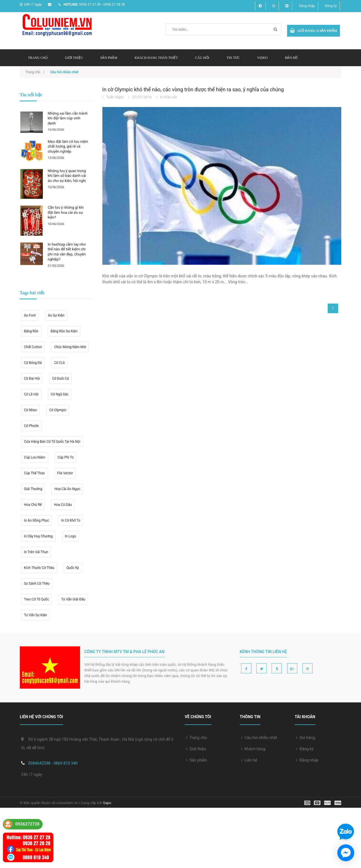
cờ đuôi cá (60, 379)
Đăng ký (331, 6)
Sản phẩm (197, 760)
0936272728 (27, 824)
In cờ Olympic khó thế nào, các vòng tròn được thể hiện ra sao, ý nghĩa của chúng (193, 89)
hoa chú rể (33, 505)
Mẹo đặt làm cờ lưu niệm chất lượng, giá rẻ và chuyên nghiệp (68, 146)
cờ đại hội (32, 379)
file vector (65, 473)
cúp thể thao (34, 473)
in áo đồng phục (37, 520)
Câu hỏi (202, 58)
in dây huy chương (38, 536)
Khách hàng (253, 749)
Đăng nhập (307, 6)
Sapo (107, 803)
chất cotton (33, 347)
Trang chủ (197, 738)
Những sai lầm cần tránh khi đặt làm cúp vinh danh (68, 118)
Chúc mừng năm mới (70, 347)
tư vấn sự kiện (35, 615)
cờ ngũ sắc (60, 394)
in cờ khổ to (71, 520)
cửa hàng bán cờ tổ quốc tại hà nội (52, 442)
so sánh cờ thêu (37, 584)
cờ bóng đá (33, 363)
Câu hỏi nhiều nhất (259, 738)
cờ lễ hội (31, 394)
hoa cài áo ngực (67, 489)
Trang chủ (38, 58)
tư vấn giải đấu (73, 599)
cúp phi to (66, 457)
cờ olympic (58, 410)
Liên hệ (249, 760)
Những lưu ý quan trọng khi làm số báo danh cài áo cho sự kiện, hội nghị (67, 176)
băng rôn (31, 331)
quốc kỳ (73, 568)
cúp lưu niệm (35, 457)
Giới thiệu (74, 58)
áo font (30, 315)
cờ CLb (59, 363)
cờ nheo (30, 410)
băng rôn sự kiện (64, 331)
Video (262, 58)
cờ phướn (31, 426)
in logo (71, 536)
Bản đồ (291, 58)
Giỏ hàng (306, 738)
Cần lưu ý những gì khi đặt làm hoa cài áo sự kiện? (66, 212)
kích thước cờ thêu (39, 568)
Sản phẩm (109, 58)
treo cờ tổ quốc (37, 599)
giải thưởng (33, 489)
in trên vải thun (36, 552)
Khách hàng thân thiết (156, 58)
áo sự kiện (56, 315)
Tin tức (233, 58)
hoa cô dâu (63, 505)
